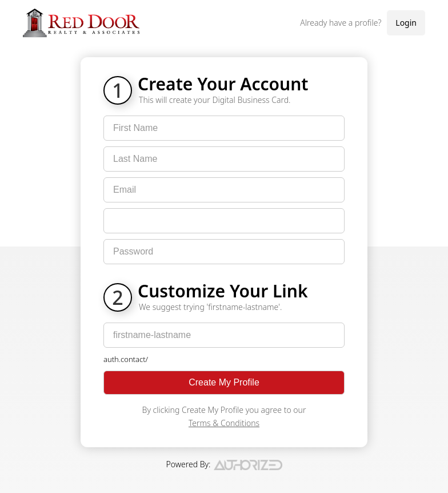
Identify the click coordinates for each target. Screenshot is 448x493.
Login (406, 23)
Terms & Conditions (224, 423)
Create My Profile (224, 382)
